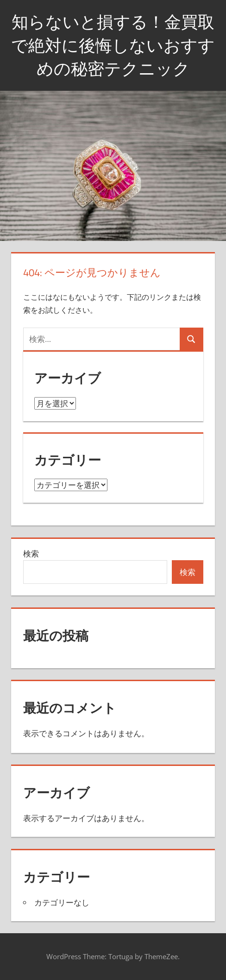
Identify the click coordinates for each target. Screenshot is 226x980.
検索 (31, 553)
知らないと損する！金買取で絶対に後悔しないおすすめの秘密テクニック (113, 45)
